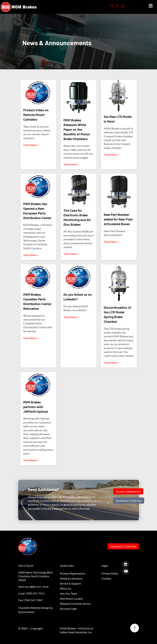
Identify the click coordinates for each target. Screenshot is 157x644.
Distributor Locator (71, 598)
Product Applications (73, 573)
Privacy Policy (110, 573)
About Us (66, 588)
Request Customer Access (75, 604)
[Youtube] (127, 571)
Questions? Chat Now (123, 546)
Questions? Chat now (129, 501)
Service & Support (70, 583)
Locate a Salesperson (128, 491)
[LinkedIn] (127, 564)
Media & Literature (71, 578)
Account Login (68, 609)
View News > (31, 145)
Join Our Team (68, 593)
